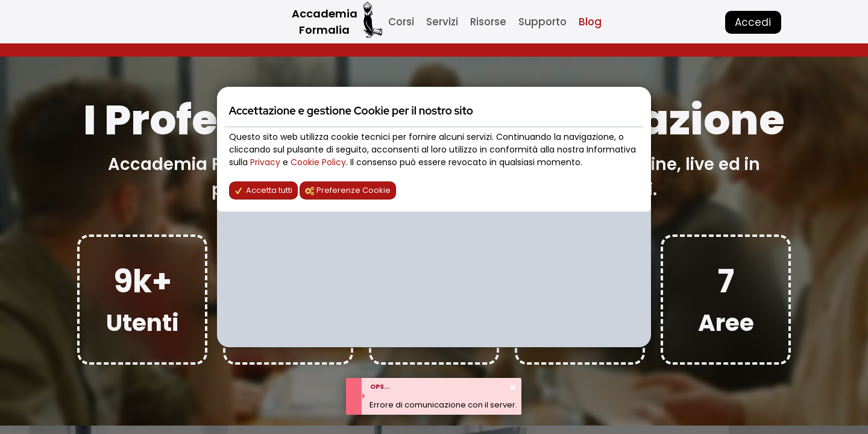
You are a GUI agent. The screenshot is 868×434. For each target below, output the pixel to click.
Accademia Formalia (325, 22)
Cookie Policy (318, 162)
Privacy (266, 162)
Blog (590, 22)
